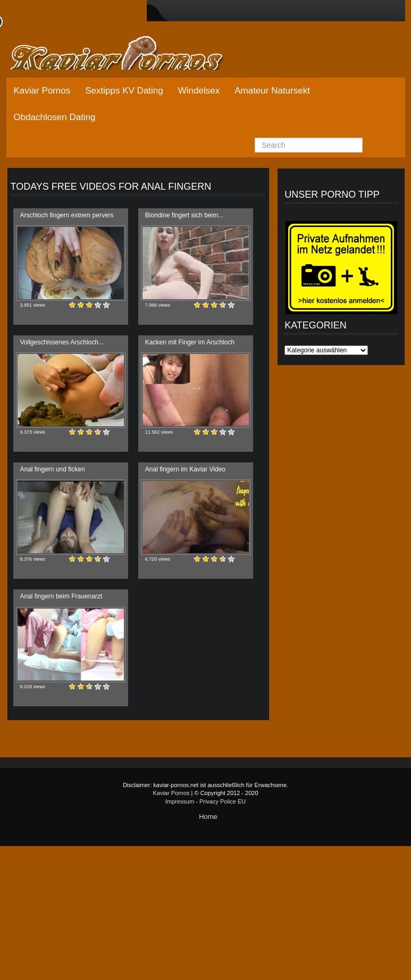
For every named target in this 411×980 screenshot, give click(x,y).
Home (208, 817)
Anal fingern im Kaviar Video (185, 469)
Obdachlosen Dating (55, 117)
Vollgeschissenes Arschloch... (62, 342)
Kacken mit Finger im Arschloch (190, 342)
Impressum (180, 801)
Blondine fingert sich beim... (184, 215)
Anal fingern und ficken (53, 469)
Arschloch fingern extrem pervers (67, 215)
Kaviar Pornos (42, 91)
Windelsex (199, 91)
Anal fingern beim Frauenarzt (61, 596)
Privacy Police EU (223, 801)
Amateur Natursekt (272, 91)
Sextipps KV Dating (124, 91)
